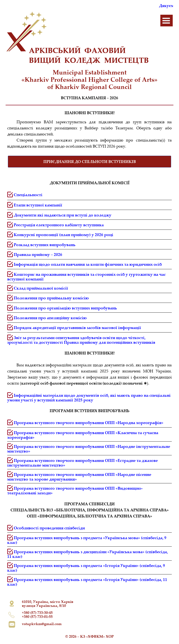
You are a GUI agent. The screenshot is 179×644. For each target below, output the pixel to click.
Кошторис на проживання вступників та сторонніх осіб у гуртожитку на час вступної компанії (86, 277)
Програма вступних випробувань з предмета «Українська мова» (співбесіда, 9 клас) (87, 540)
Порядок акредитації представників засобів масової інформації (77, 327)
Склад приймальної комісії (41, 288)
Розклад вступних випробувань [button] (45, 245)
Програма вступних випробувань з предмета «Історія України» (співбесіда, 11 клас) (87, 582)
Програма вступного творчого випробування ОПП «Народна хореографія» (89, 423)
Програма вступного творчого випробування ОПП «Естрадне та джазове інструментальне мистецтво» (83, 463)
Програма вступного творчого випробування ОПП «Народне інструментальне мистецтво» (89, 449)
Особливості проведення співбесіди (49, 528)
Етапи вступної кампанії (38, 205)
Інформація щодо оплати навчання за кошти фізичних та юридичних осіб (88, 264)
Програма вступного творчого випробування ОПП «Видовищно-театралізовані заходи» (75, 490)
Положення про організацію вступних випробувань (65, 308)
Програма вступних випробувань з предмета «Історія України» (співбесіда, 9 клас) (86, 568)
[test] (89, 162)
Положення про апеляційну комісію (50, 318)
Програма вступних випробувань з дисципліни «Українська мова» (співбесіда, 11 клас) (88, 554)
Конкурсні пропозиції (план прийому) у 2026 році (64, 235)
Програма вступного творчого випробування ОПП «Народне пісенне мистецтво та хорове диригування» (79, 477)
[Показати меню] (166, 21)
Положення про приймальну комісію (51, 298)
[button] (59, 225)
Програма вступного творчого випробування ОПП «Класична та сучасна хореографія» (83, 435)
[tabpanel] (89, 80)
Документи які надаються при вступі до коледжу (63, 215)
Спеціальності (28, 195)
